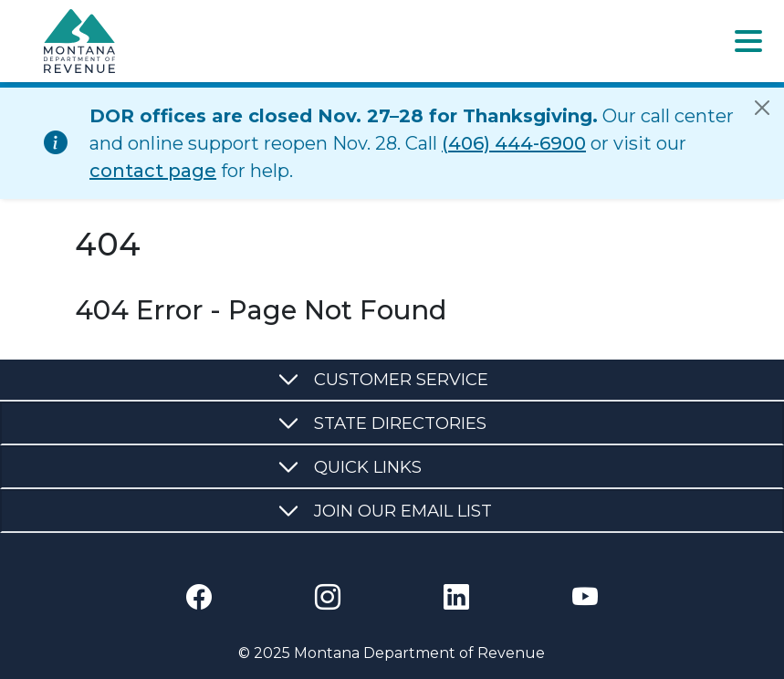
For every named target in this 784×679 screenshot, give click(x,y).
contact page (153, 171)
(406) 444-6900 (514, 143)
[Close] (762, 108)
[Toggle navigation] (748, 41)
